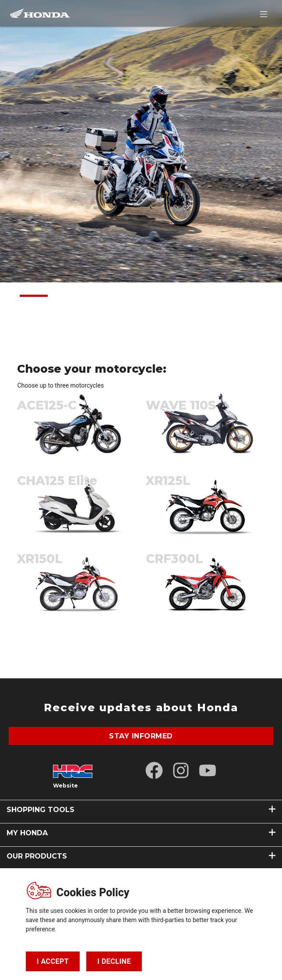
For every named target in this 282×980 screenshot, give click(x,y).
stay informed (141, 736)
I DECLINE (114, 961)
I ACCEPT (53, 961)
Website (65, 786)
